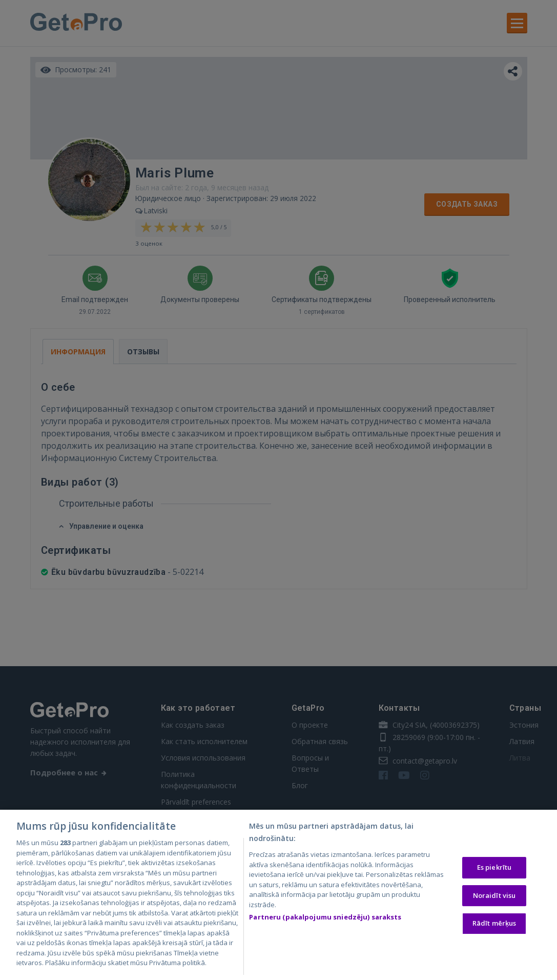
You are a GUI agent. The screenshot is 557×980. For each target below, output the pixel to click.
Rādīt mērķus (494, 926)
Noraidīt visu (494, 897)
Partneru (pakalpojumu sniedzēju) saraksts (325, 919)
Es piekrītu (494, 870)
